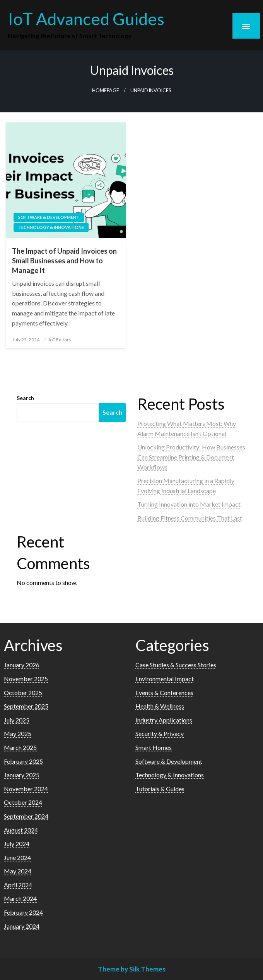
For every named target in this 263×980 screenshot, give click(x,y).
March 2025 (20, 747)
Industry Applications (164, 720)
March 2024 (20, 898)
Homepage (106, 91)
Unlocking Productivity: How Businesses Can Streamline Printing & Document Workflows (191, 457)
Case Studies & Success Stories (176, 665)
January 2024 (22, 926)
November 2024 (26, 789)
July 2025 (17, 720)
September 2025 (26, 706)
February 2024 (23, 912)
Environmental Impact (165, 679)
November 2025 (26, 679)
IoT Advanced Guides (86, 19)
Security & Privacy (160, 733)
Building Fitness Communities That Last (190, 518)
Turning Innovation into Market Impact (189, 504)
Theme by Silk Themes (132, 969)
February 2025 (23, 761)
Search (25, 398)
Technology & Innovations (51, 227)
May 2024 (18, 871)
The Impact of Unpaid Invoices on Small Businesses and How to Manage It (64, 261)
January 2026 (22, 665)
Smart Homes (154, 747)
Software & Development (49, 217)
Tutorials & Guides (160, 789)
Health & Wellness (160, 706)
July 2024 (17, 844)
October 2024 (23, 802)
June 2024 (17, 857)
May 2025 (18, 733)
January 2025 (22, 775)
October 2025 (23, 693)
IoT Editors (60, 340)
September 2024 (26, 816)
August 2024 (21, 830)
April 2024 (18, 885)
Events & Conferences (164, 693)
